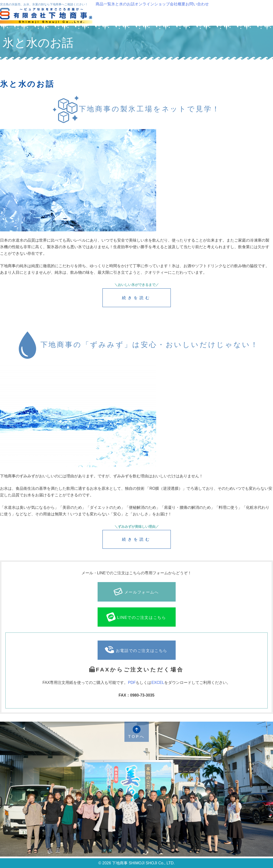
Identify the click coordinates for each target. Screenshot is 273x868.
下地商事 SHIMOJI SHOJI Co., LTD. (143, 863)
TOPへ (137, 732)
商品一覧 (103, 4)
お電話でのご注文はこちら (136, 650)
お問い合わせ (197, 4)
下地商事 (47, 16)
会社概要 (178, 4)
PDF (132, 683)
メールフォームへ (136, 592)
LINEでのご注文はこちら (136, 617)
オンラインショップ (152, 4)
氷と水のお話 (123, 4)
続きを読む (137, 298)
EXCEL (158, 683)
